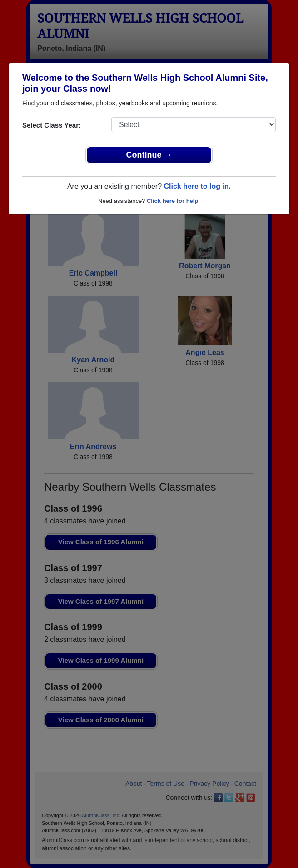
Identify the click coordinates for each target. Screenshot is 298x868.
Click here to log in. (197, 186)
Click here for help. (173, 201)
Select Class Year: (52, 125)
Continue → (149, 155)
